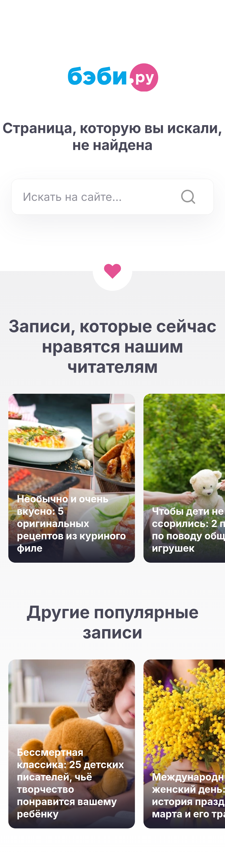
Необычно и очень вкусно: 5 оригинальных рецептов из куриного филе (72, 524)
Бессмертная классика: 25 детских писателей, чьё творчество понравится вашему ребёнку (71, 783)
